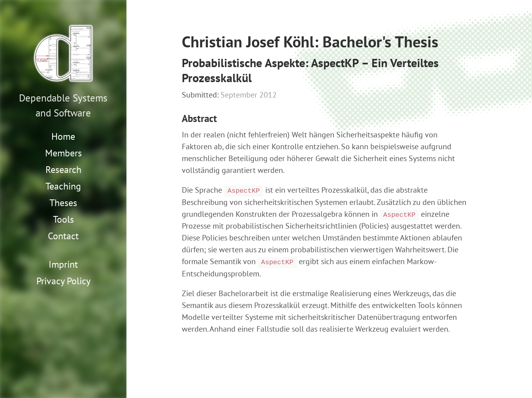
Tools (63, 219)
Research (63, 170)
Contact (63, 236)
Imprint (63, 264)
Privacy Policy (63, 281)
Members (63, 153)
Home (63, 136)
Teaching (63, 186)
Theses (63, 203)
